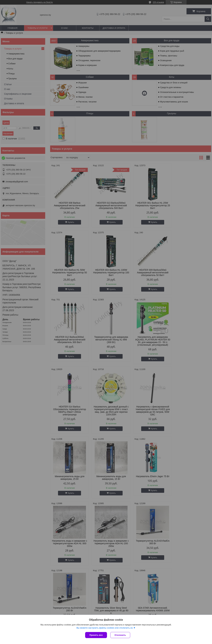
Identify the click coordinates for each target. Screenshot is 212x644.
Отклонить (120, 635)
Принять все (96, 635)
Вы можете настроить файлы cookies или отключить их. (105, 628)
